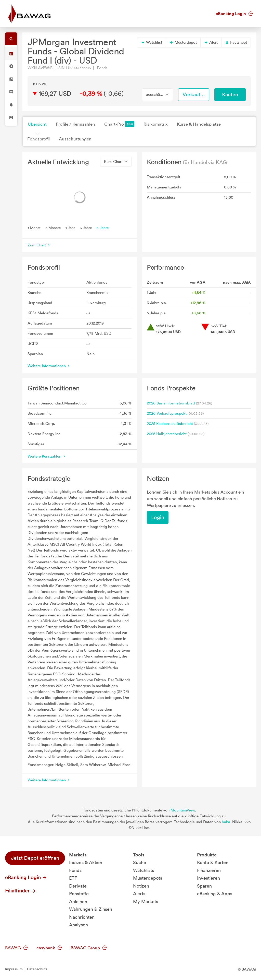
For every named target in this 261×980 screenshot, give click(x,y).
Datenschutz (37, 969)
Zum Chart (39, 245)
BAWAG (16, 948)
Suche (140, 862)
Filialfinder (21, 891)
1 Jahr (70, 228)
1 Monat (34, 228)
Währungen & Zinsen (91, 909)
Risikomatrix (156, 124)
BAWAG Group (89, 948)
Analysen (79, 925)
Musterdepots (148, 878)
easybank (49, 948)
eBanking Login (234, 14)
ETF (73, 878)
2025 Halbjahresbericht (167, 434)
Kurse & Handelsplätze (199, 124)
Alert (211, 42)
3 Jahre (86, 228)
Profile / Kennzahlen (75, 124)
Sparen (204, 886)
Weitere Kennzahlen (47, 456)
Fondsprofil (38, 139)
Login (158, 517)
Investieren (208, 878)
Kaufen (230, 94)
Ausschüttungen (75, 139)
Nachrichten (82, 917)
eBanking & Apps (215, 894)
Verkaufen (194, 94)
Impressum (14, 969)
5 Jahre (103, 228)
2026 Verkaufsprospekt (167, 413)
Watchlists (143, 870)
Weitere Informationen (49, 366)
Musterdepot (183, 42)
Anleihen (78, 901)
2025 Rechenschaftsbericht (170, 424)
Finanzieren (209, 870)
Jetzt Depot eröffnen (35, 858)
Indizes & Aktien (86, 862)
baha (226, 822)
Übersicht (37, 124)
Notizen (141, 886)
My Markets (146, 901)
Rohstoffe (79, 894)
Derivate (78, 886)
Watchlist (152, 42)
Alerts (139, 894)
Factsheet (236, 42)
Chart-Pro (119, 124)
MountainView (183, 810)
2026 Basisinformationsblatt (171, 403)
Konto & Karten (213, 862)
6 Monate (53, 228)
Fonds (75, 870)
